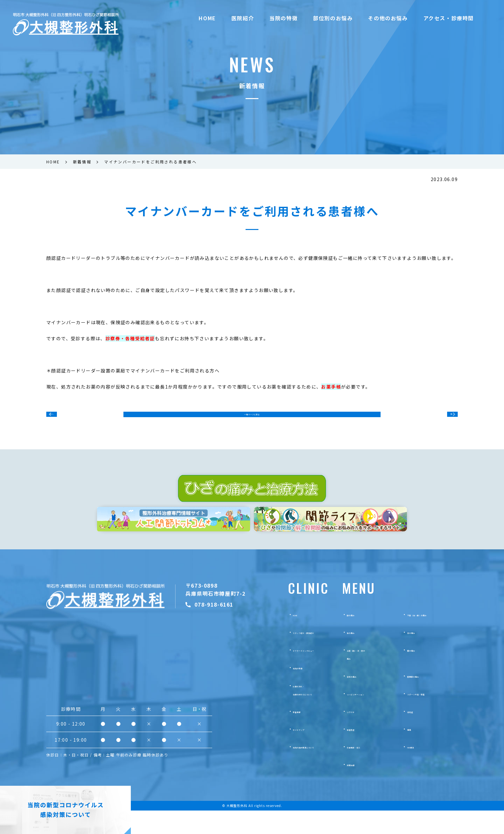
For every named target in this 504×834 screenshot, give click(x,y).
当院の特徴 (283, 18)
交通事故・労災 (363, 770)
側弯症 (414, 735)
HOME (207, 18)
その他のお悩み (388, 18)
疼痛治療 (356, 788)
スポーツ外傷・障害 (428, 717)
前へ (60, 418)
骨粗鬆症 (356, 752)
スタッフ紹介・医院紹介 (304, 655)
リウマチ (356, 735)
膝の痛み (356, 638)
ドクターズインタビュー (304, 673)
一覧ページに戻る (252, 418)
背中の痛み (358, 699)
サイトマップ (293, 752)
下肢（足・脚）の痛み (430, 638)
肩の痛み (416, 655)
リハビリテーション (367, 717)
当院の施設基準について (304, 770)
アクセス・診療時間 (449, 18)
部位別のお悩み (333, 18)
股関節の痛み (421, 699)
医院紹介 (243, 18)
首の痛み (356, 655)
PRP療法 (416, 770)
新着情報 (289, 735)
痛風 (412, 752)
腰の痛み (416, 673)
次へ (444, 418)
